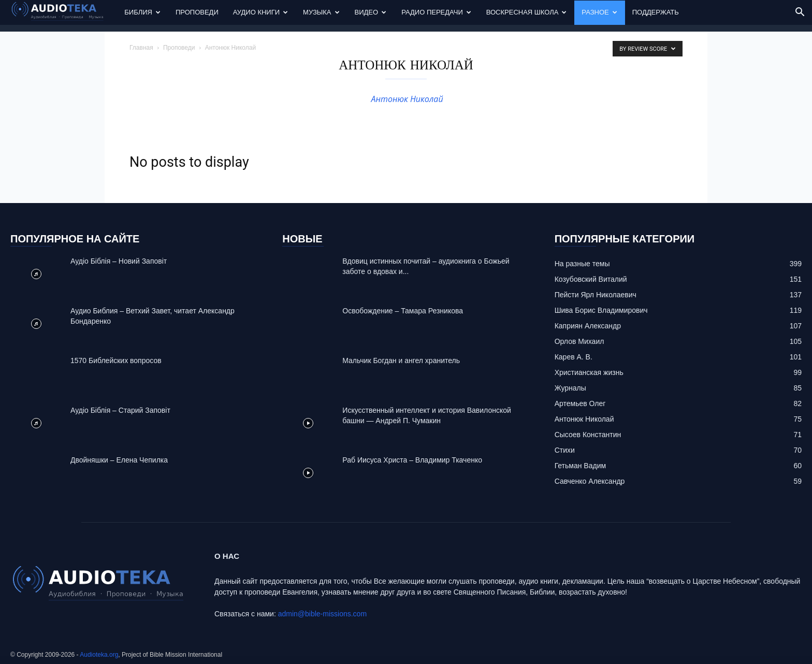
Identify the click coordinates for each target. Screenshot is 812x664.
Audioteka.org (99, 655)
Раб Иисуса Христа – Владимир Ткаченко (412, 460)
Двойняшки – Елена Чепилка (119, 460)
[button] (800, 13)
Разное (599, 12)
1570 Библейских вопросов (116, 360)
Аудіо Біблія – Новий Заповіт (119, 261)
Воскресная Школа (527, 12)
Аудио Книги (260, 12)
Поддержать (656, 12)
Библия (142, 12)
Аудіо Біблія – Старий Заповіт (120, 410)
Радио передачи (436, 12)
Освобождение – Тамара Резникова (403, 311)
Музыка (321, 12)
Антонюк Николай (406, 99)
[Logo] (64, 13)
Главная (141, 48)
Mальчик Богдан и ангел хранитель (401, 360)
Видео (371, 12)
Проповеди (197, 12)
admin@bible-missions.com (322, 614)
